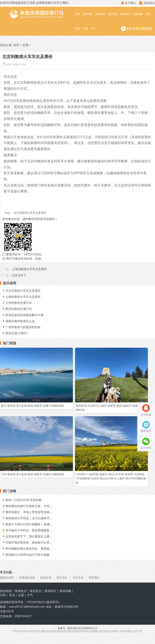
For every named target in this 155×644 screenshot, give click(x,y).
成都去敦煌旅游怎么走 (18, 321)
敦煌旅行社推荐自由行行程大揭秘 (26, 555)
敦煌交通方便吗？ (15, 333)
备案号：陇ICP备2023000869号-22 (77, 628)
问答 (148, 14)
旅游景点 (113, 14)
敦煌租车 (125, 14)
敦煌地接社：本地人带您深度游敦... (27, 512)
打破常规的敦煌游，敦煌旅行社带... (27, 543)
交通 (85, 28)
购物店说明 (7, 578)
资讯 (78, 28)
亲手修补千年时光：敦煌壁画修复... (27, 530)
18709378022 (33, 254)
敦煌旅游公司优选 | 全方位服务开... (27, 518)
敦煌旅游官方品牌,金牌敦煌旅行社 (34, 3)
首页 (78, 14)
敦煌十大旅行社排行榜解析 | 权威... (27, 524)
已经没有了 (19, 275)
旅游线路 (88, 14)
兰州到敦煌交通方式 (17, 303)
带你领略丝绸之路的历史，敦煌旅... (27, 549)
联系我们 (147, 3)
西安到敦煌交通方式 (17, 309)
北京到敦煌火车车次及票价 (21, 291)
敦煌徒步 (100, 14)
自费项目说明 (29, 578)
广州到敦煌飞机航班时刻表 (21, 327)
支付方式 (83, 578)
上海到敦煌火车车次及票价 (29, 269)
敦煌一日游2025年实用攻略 (22, 500)
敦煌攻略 (138, 14)
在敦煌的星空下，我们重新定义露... (27, 537)
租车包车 (66, 578)
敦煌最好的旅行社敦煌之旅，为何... (27, 506)
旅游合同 (49, 578)
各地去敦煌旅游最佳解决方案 (23, 315)
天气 (93, 28)
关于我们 (128, 3)
